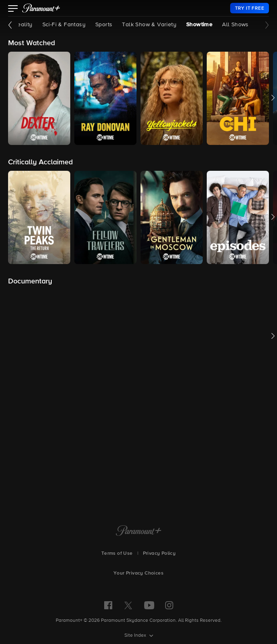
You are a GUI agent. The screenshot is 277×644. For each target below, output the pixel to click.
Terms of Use (117, 554)
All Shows (235, 25)
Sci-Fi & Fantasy (64, 25)
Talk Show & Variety (149, 25)
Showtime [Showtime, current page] (199, 25)
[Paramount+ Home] (139, 531)
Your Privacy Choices (138, 573)
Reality (23, 25)
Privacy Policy (159, 554)
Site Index (136, 636)
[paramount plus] (41, 8)
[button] (13, 9)
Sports (104, 25)
